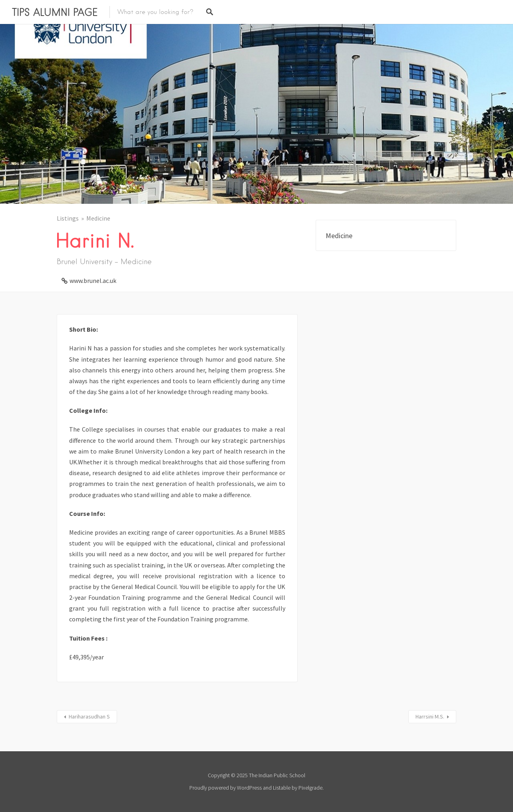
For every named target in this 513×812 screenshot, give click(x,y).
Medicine (98, 218)
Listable (282, 788)
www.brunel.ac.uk (93, 281)
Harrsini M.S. (430, 716)
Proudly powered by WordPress (226, 788)
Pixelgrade (310, 788)
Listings (68, 218)
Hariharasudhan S (89, 716)
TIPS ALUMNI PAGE (55, 12)
